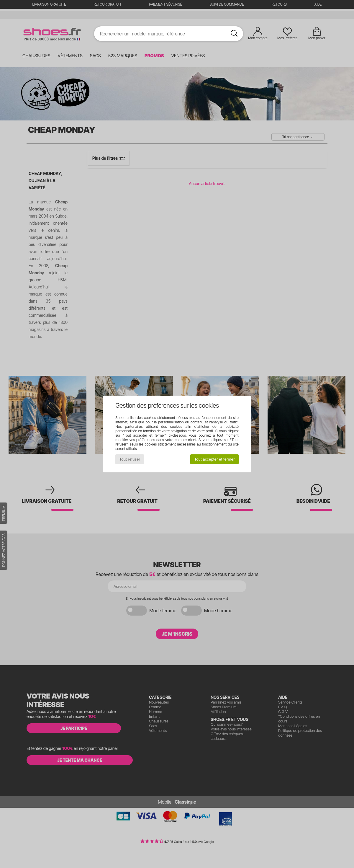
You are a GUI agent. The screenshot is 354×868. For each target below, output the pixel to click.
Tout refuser (130, 459)
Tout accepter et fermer (214, 459)
